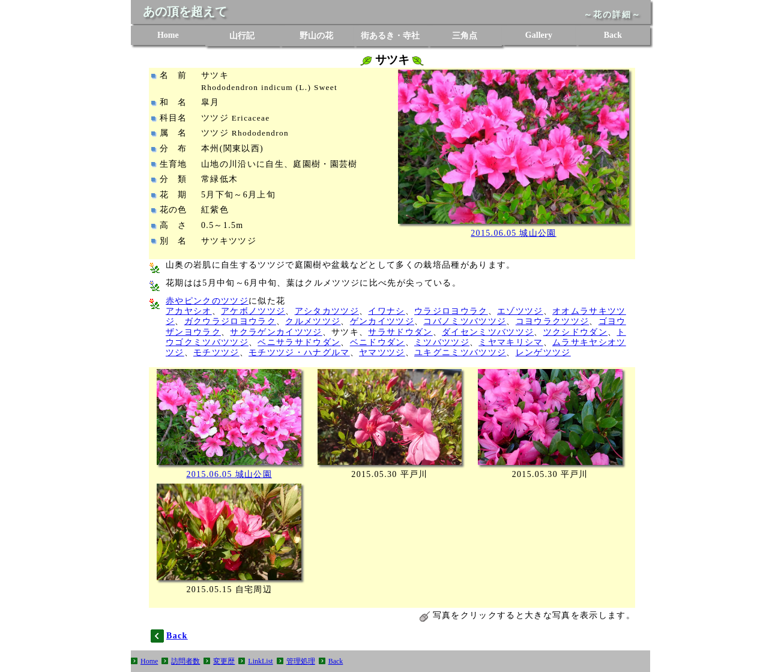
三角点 (465, 36)
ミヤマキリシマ (511, 342)
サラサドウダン (400, 332)
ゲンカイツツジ (382, 321)
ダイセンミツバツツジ (488, 332)
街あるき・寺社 (390, 36)
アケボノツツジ (253, 311)
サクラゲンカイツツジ (276, 332)
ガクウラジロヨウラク (230, 321)
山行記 (242, 36)
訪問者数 (185, 661)
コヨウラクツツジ (553, 321)
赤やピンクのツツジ (207, 301)
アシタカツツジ (327, 311)
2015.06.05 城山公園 (514, 233)
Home (168, 35)
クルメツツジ (313, 321)
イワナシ (386, 311)
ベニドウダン (378, 342)
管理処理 (301, 661)
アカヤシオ (189, 311)
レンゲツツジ (543, 352)
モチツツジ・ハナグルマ (299, 352)
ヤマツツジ (382, 352)
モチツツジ (216, 352)
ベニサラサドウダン (299, 342)
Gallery (539, 35)
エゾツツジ (520, 311)
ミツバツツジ (442, 342)
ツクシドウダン (575, 332)
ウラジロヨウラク (451, 311)
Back (613, 35)
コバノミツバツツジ (465, 321)
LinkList (260, 661)
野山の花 (316, 36)
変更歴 (224, 661)
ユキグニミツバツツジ (460, 352)
